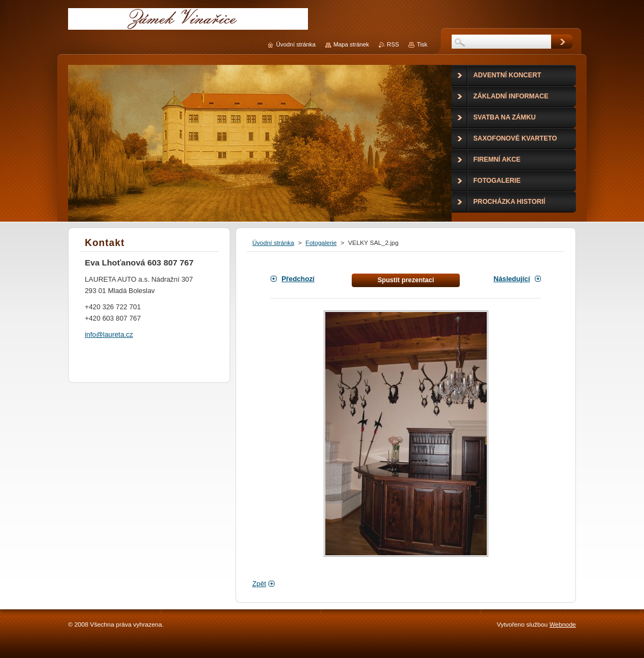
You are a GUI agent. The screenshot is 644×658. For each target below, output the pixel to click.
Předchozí (298, 279)
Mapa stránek (351, 44)
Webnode (563, 624)
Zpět (259, 584)
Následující (512, 279)
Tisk (422, 44)
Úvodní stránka (273, 243)
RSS (393, 44)
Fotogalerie (321, 243)
